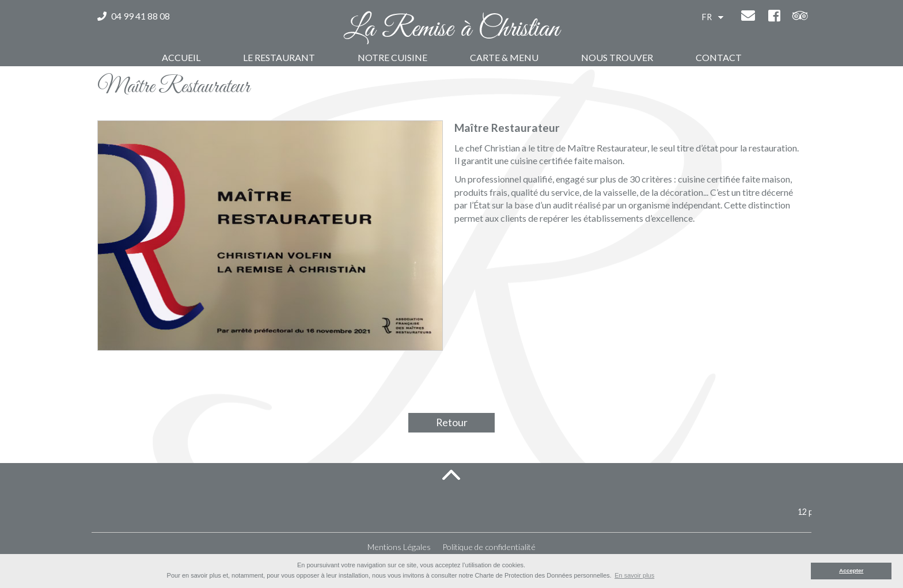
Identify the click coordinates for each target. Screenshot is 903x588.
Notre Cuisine (392, 57)
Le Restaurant (279, 57)
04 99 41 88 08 (134, 16)
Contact (719, 57)
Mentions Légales (399, 547)
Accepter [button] (851, 570)
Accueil (181, 57)
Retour (452, 422)
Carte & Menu (504, 57)
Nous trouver (617, 57)
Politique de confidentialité (489, 547)
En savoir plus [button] (634, 575)
